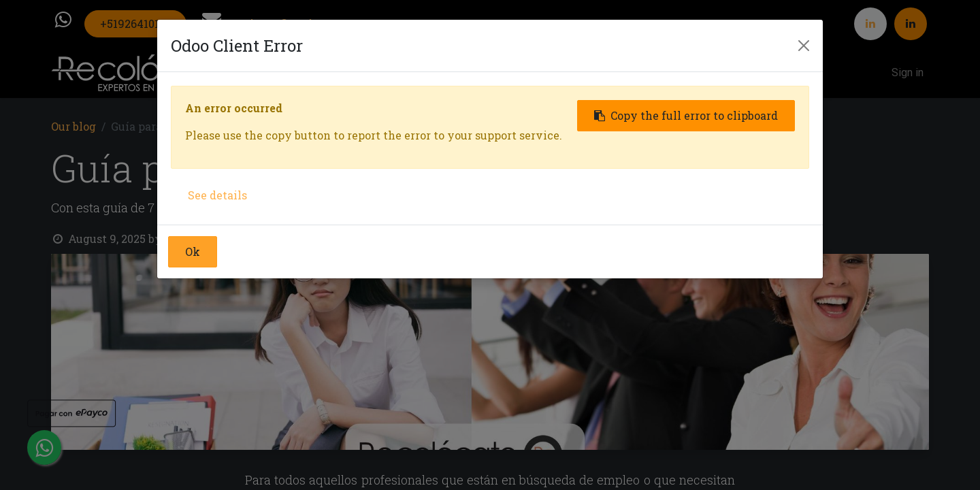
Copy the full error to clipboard (686, 115)
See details (217, 195)
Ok (193, 251)
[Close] (804, 46)
